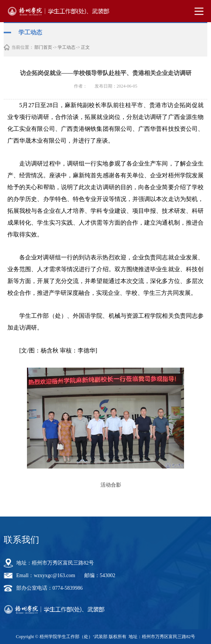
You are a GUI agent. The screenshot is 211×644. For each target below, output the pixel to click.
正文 (85, 47)
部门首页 (43, 47)
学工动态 (67, 47)
